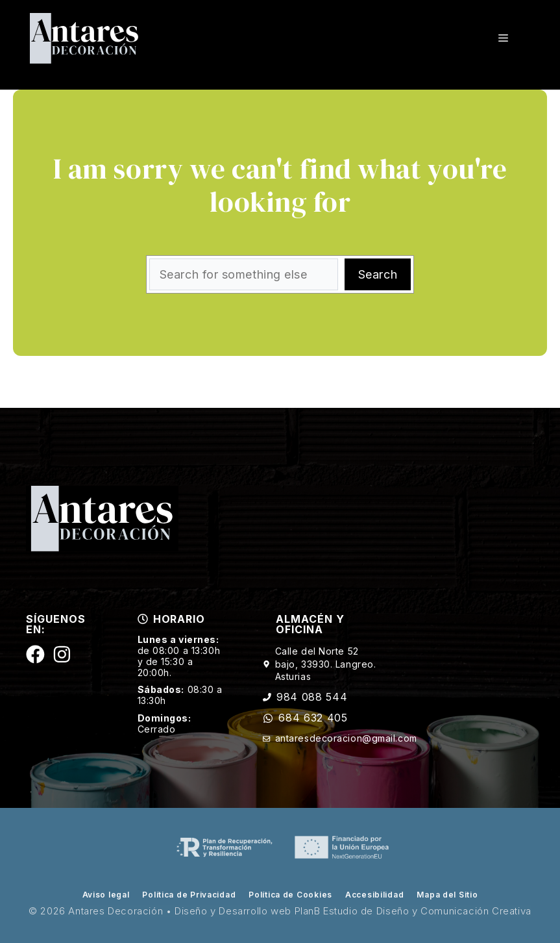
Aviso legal (106, 895)
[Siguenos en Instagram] (62, 654)
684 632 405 (313, 718)
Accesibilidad (374, 895)
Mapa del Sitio (447, 895)
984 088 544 (312, 697)
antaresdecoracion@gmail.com (346, 738)
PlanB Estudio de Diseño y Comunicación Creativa (413, 911)
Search (378, 274)
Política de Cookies (290, 895)
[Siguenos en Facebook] (35, 654)
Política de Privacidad (189, 895)
